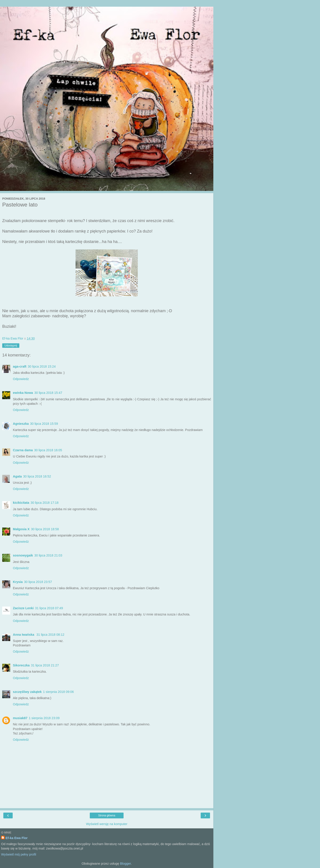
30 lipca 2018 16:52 (37, 476)
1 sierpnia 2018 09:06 (58, 692)
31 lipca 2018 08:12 (50, 635)
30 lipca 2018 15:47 (48, 393)
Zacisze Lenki (23, 608)
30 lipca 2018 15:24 (42, 366)
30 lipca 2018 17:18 (45, 503)
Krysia (18, 582)
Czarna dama (23, 450)
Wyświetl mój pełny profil (19, 854)
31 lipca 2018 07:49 (49, 608)
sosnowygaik (23, 555)
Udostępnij (11, 346)
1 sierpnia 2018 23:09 (44, 718)
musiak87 (20, 718)
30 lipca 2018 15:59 (44, 424)
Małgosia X (21, 529)
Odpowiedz (21, 379)
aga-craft (20, 366)
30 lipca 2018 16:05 (48, 450)
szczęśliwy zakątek (27, 692)
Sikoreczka (21, 665)
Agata (17, 476)
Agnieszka (21, 424)
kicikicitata (21, 503)
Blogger (125, 864)
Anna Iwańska (24, 635)
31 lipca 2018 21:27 (45, 665)
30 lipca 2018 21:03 (48, 555)
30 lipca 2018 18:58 (45, 529)
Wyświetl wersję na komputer (107, 824)
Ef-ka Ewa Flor (17, 838)
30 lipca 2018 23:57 (38, 582)
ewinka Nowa (23, 393)
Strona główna (107, 815)
